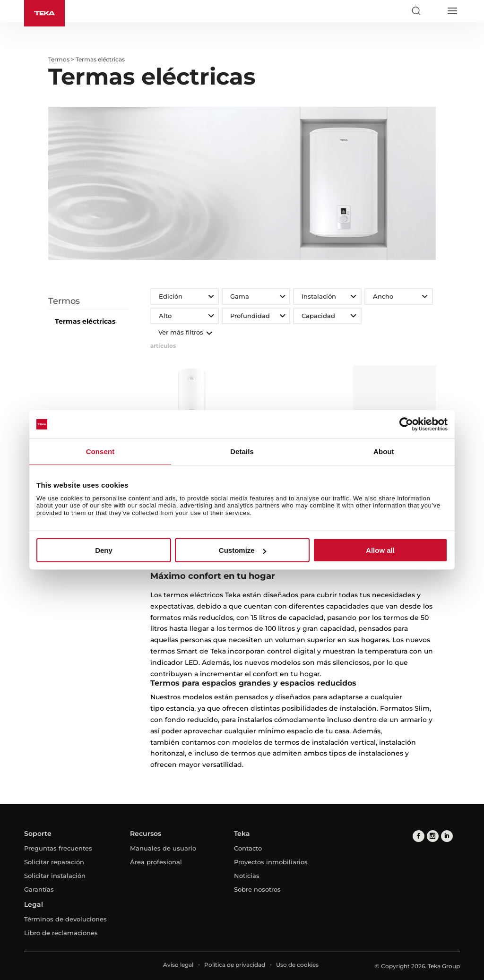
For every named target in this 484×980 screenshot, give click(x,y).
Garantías (39, 889)
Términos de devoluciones (65, 919)
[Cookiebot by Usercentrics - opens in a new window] (406, 424)
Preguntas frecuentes (58, 848)
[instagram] (433, 836)
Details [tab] (242, 451)
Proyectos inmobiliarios (271, 862)
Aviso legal (178, 965)
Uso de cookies (297, 965)
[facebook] (419, 836)
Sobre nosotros (257, 889)
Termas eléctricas (85, 321)
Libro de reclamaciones (61, 933)
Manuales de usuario (163, 848)
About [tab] (384, 451)
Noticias (247, 876)
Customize (242, 550)
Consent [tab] (100, 451)
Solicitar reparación (54, 862)
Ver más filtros (184, 332)
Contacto (248, 848)
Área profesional (156, 862)
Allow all (380, 550)
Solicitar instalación (55, 876)
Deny (104, 550)
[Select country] (434, 11)
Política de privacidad (235, 965)
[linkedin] (447, 836)
